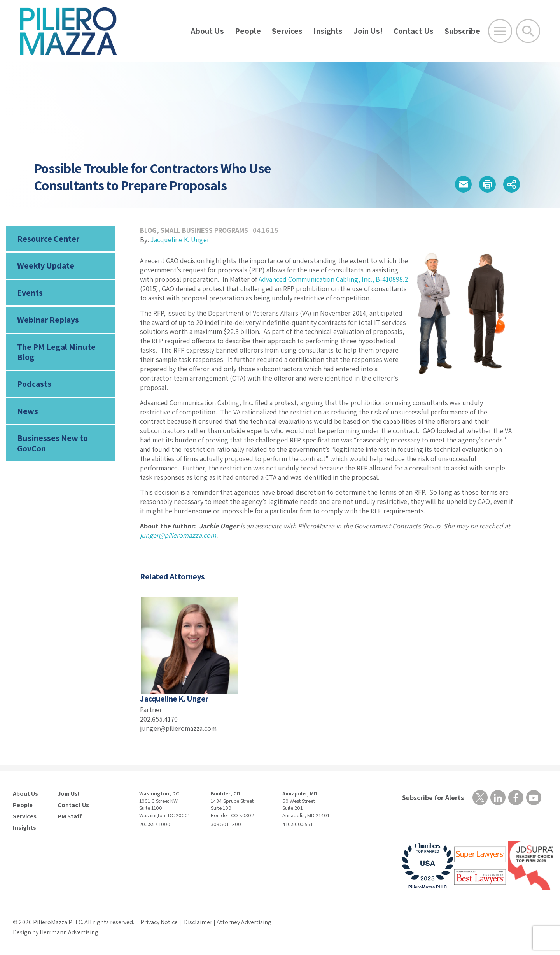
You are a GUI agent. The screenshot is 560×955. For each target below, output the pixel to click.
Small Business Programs (204, 230)
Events (30, 293)
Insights (328, 31)
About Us (207, 31)
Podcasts (34, 384)
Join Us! (368, 31)
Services (287, 31)
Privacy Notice (159, 922)
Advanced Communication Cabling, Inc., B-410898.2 (333, 279)
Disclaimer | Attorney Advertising (228, 922)
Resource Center (48, 239)
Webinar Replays (48, 320)
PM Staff (70, 816)
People (248, 31)
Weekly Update (46, 265)
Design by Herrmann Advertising (56, 932)
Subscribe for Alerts (433, 798)
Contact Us (414, 31)
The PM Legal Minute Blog (56, 352)
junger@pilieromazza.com (178, 535)
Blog (148, 230)
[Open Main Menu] (500, 31)
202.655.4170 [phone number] (159, 719)
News (28, 411)
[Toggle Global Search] (528, 31)
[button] (463, 184)
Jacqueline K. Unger (180, 240)
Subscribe (462, 31)
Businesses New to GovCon (52, 443)
